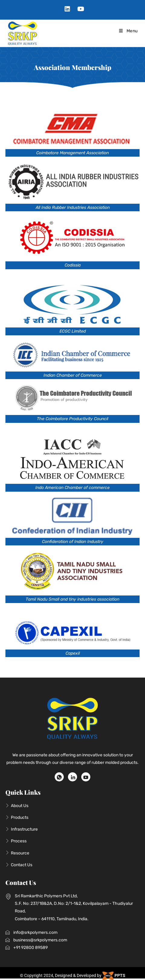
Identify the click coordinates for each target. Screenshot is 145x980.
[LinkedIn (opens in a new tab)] (67, 9)
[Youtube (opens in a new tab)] (79, 9)
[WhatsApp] (59, 777)
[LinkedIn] (72, 777)
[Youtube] (86, 777)
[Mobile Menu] (128, 31)
